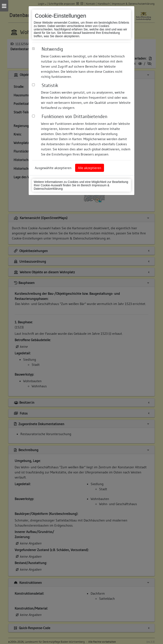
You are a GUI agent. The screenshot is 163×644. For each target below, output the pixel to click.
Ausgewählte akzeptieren (53, 168)
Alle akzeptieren (90, 168)
